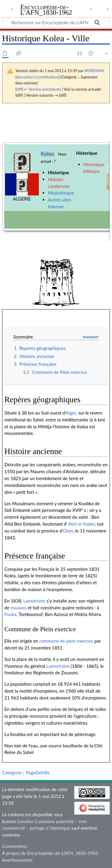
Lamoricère (34, 601)
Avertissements (17, 860)
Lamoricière (58, 666)
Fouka (10, 614)
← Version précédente (42, 89)
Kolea (47, 154)
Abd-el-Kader (82, 524)
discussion (25, 77)
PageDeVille (38, 773)
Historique (58, 172)
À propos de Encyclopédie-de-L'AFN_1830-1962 (50, 853)
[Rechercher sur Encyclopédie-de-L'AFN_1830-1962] (56, 22)
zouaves (18, 608)
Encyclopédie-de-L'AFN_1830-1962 (46, 10)
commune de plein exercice (66, 641)
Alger (71, 413)
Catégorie (12, 773)
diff (19, 89)
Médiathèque (61, 193)
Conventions (15, 846)
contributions (47, 77)
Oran (68, 531)
